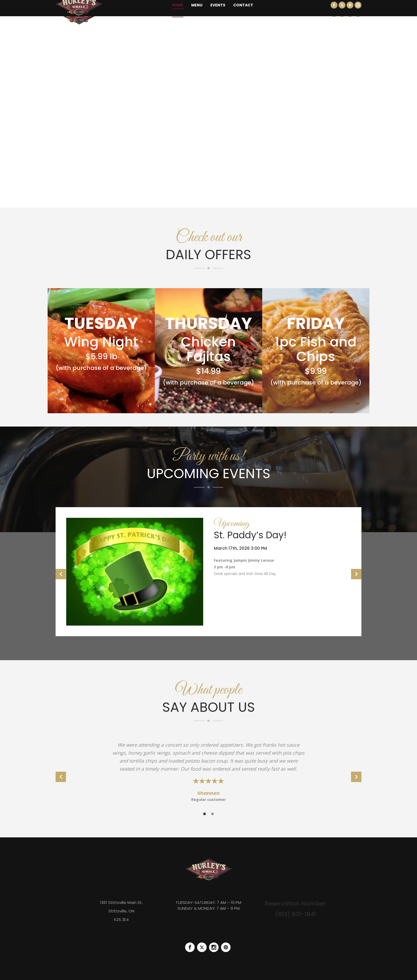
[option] (208, 572)
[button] (61, 574)
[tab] (205, 813)
